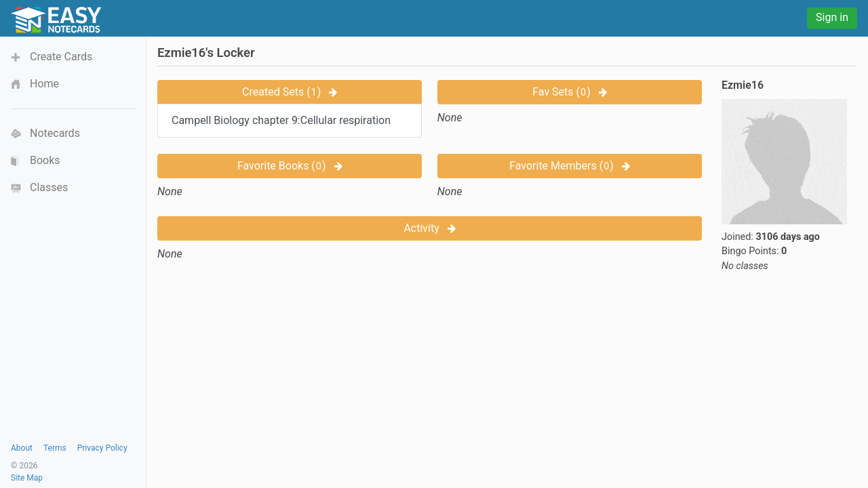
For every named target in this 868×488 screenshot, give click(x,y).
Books (45, 160)
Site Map (27, 478)
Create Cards (61, 57)
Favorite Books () (290, 166)
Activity (429, 228)
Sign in (832, 17)
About (22, 448)
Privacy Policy (102, 448)
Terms (55, 448)
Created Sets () (290, 92)
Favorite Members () (570, 166)
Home (44, 84)
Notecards (55, 133)
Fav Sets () (569, 92)
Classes (49, 187)
